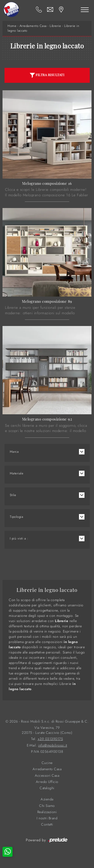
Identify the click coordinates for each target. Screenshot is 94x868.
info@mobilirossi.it (53, 745)
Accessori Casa (47, 776)
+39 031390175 (50, 739)
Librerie (55, 26)
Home (12, 26)
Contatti (47, 824)
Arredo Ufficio (47, 782)
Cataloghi (47, 788)
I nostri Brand (47, 818)
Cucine (47, 763)
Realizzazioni (47, 812)
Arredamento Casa (33, 26)
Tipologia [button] (17, 517)
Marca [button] (14, 452)
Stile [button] (13, 495)
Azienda (47, 799)
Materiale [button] (17, 473)
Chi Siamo (47, 806)
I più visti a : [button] (19, 538)
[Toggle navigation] (85, 9)
